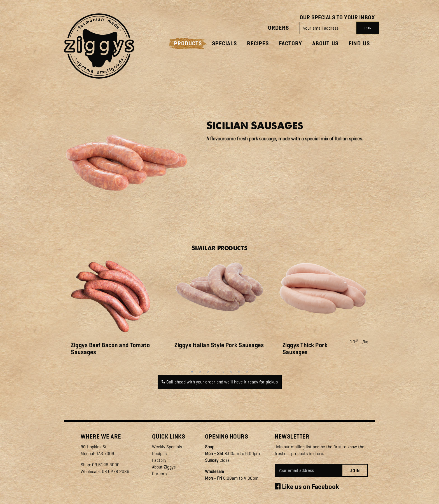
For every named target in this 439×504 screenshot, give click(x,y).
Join (355, 471)
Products (188, 43)
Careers (159, 474)
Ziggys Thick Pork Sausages (305, 349)
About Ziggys (164, 467)
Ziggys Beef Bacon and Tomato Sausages (110, 349)
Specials (224, 43)
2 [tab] (200, 372)
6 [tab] (231, 372)
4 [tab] (216, 372)
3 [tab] (208, 372)
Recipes (258, 43)
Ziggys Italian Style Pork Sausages (219, 345)
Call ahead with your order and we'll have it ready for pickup (220, 382)
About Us (325, 43)
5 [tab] (223, 372)
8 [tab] (247, 372)
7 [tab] (239, 372)
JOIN (368, 28)
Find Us (359, 43)
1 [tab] (192, 372)
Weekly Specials (167, 447)
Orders (278, 28)
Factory (290, 43)
